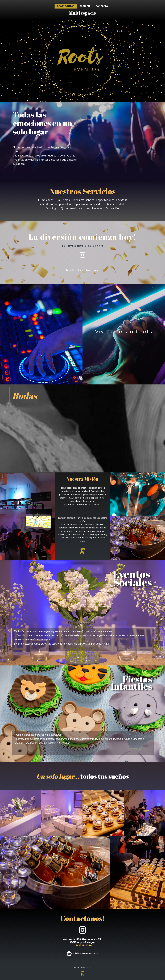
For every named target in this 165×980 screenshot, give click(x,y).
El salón (85, 6)
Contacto (102, 6)
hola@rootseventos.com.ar (83, 270)
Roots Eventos (66, 6)
